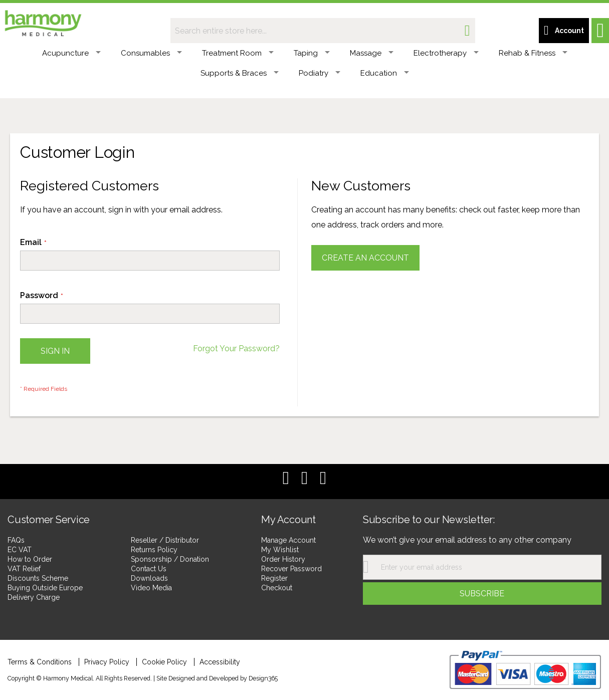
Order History (283, 559)
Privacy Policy (107, 662)
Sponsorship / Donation (170, 559)
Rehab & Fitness (533, 53)
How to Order (30, 559)
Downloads (149, 578)
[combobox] (323, 31)
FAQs (16, 540)
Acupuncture (71, 53)
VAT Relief (24, 569)
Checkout (277, 588)
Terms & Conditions (40, 662)
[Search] (467, 31)
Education (385, 73)
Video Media (151, 588)
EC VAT (20, 550)
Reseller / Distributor (165, 540)
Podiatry (320, 73)
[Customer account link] (564, 31)
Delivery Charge (34, 597)
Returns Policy (154, 550)
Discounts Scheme (38, 578)
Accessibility (220, 662)
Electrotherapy (446, 53)
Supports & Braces (240, 73)
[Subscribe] (482, 594)
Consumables (151, 53)
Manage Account (288, 540)
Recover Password (291, 569)
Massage (372, 53)
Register (274, 578)
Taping (312, 53)
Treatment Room (238, 53)
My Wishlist (280, 550)
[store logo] (43, 22)
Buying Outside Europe (45, 588)
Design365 (263, 678)
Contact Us (149, 569)
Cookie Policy (164, 662)
